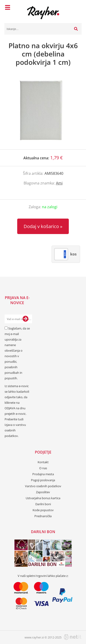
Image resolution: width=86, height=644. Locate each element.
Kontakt (43, 462)
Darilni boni (43, 504)
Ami (59, 183)
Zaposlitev (43, 492)
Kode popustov (43, 510)
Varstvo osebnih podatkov (43, 486)
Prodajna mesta (43, 474)
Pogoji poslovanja (43, 480)
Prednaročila (43, 516)
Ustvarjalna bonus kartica (43, 498)
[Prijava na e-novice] (25, 319)
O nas (43, 468)
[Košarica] (77, 8)
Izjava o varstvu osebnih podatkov (15, 430)
